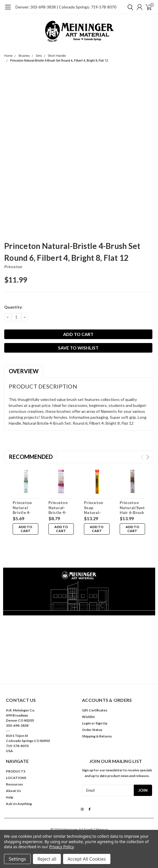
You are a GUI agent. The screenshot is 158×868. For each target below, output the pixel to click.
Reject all (47, 859)
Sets (39, 56)
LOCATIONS (16, 766)
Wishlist (88, 705)
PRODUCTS (16, 760)
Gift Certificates (95, 699)
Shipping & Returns (97, 725)
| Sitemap (101, 818)
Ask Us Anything (19, 792)
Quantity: (13, 307)
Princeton (13, 267)
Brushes (24, 56)
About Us (13, 779)
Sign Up (101, 712)
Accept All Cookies (87, 859)
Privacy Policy (62, 847)
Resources (14, 773)
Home (8, 56)
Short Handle (57, 56)
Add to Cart (25, 529)
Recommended (31, 457)
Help (10, 786)
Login (86, 712)
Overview (24, 371)
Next (148, 457)
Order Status (92, 718)
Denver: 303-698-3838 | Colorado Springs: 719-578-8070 (66, 7)
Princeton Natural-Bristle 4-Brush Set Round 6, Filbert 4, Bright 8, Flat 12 (59, 61)
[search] (129, 7)
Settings (17, 859)
